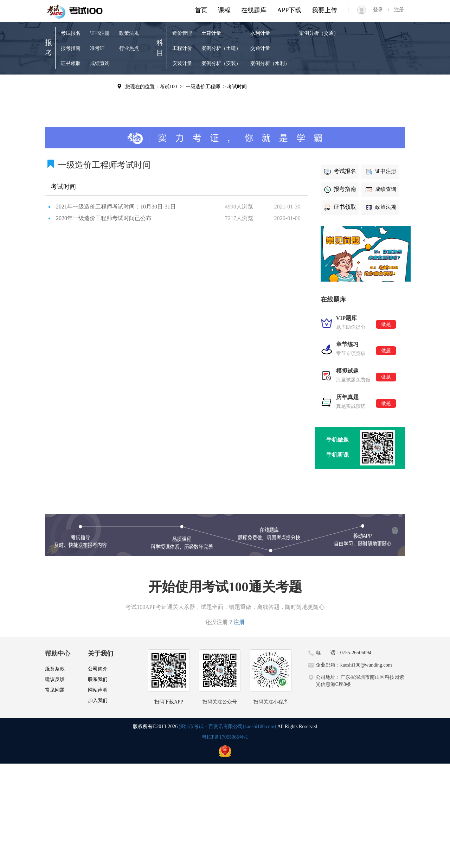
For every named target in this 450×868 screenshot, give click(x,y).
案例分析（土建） (221, 48)
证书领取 (71, 63)
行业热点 (129, 48)
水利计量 (260, 33)
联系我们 (98, 679)
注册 (397, 10)
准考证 (97, 48)
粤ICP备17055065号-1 (225, 737)
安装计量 (182, 63)
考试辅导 (100, 101)
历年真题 (100, 86)
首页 (201, 10)
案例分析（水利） (270, 63)
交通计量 (260, 48)
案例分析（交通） (319, 33)
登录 (380, 10)
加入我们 (98, 700)
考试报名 (71, 33)
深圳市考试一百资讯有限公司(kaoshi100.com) (227, 726)
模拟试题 (71, 116)
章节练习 (71, 101)
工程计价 (182, 48)
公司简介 (98, 669)
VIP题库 (70, 86)
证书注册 (100, 33)
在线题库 (254, 10)
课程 (224, 10)
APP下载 (289, 10)
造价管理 (182, 33)
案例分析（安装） (221, 63)
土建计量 (211, 33)
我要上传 (324, 10)
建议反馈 (55, 679)
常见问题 (55, 690)
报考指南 (71, 48)
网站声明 (98, 690)
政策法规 (129, 33)
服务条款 (55, 669)
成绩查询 (100, 63)
